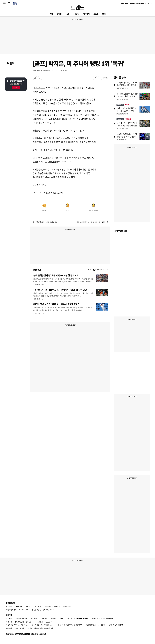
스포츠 (96, 14)
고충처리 (28, 606)
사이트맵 (44, 618)
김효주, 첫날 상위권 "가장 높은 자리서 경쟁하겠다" (56, 304)
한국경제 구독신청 (83, 222)
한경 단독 (124, 119)
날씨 (104, 14)
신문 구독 (124, 3)
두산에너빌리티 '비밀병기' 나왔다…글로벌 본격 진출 (127, 124)
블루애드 (48, 606)
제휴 (17, 618)
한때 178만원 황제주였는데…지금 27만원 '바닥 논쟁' (126, 111)
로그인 (150, 3)
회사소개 (9, 606)
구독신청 (19, 606)
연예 (51, 14)
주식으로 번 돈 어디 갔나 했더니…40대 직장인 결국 (127, 95)
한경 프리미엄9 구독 (137, 3)
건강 (67, 14)
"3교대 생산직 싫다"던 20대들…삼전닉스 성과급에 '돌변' (127, 137)
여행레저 (86, 14)
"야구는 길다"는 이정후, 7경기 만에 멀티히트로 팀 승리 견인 (60, 290)
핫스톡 (123, 105)
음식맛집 (76, 14)
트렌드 (77, 8)
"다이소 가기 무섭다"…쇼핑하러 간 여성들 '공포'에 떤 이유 (127, 85)
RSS (62, 618)
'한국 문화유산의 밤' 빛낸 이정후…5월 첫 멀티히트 (56, 275)
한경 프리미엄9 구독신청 (99, 222)
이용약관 (70, 618)
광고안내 (38, 606)
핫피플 (59, 14)
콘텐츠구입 (24, 618)
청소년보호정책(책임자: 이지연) (103, 618)
